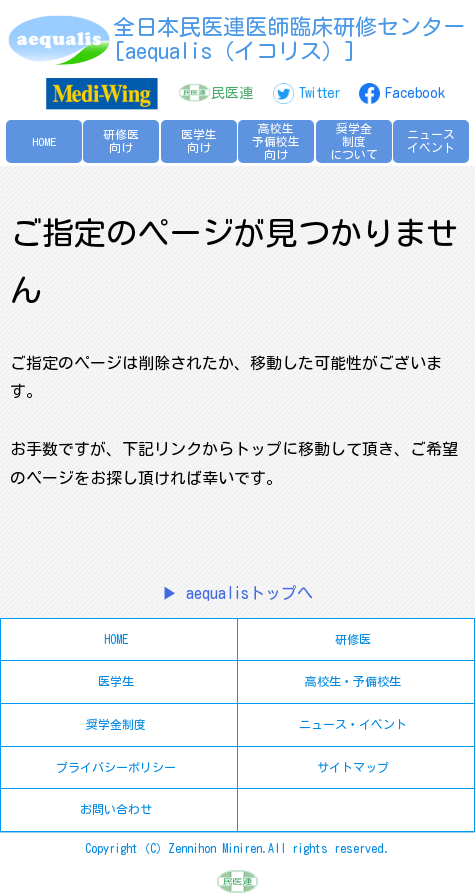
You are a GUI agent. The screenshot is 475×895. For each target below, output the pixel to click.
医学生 (116, 681)
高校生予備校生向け (276, 141)
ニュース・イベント (353, 724)
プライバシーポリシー (116, 767)
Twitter (319, 93)
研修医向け (121, 141)
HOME (44, 141)
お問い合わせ (116, 809)
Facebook (415, 93)
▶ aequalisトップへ (237, 593)
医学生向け (199, 141)
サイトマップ (353, 767)
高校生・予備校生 (353, 681)
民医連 (232, 93)
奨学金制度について (354, 141)
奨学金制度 (116, 724)
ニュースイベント (431, 141)
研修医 (353, 639)
